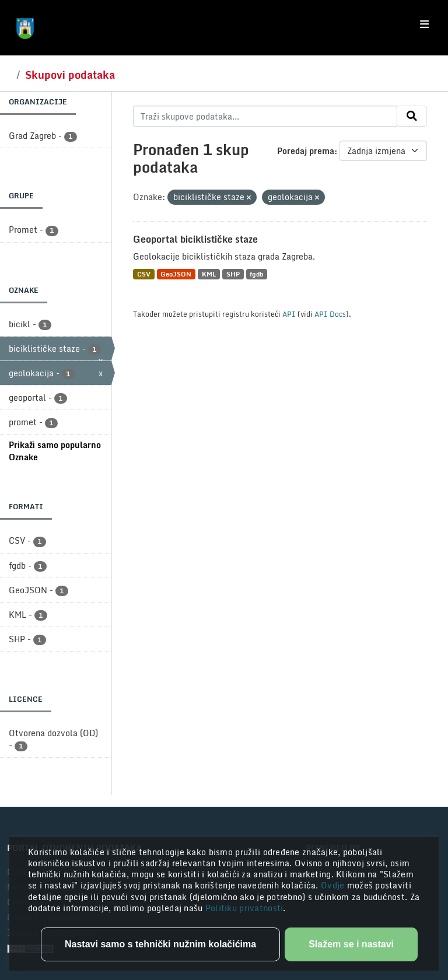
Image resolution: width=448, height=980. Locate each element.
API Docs (330, 314)
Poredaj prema (306, 151)
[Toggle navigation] (424, 24)
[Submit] (412, 116)
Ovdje (334, 885)
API (289, 314)
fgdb (256, 274)
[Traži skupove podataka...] (265, 116)
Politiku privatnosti (244, 908)
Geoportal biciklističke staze (195, 239)
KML (209, 274)
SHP (233, 274)
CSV (144, 274)
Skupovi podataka (70, 75)
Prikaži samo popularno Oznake (55, 451)
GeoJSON (176, 274)
